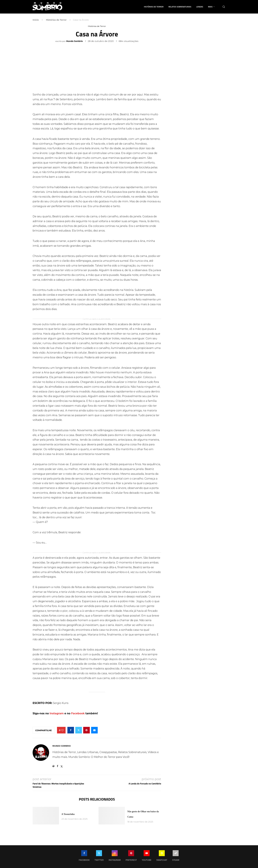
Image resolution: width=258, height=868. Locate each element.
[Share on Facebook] (71, 730)
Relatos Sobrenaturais (180, 7)
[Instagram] (115, 857)
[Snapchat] (162, 857)
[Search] (224, 7)
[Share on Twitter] (79, 730)
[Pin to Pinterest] (86, 730)
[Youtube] (146, 857)
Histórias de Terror (154, 7)
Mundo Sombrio (75, 41)
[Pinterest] (131, 857)
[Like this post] (62, 730)
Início (36, 20)
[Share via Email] (94, 730)
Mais (210, 7)
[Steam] (176, 857)
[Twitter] (99, 857)
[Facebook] (84, 857)
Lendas (200, 7)
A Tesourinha (68, 814)
